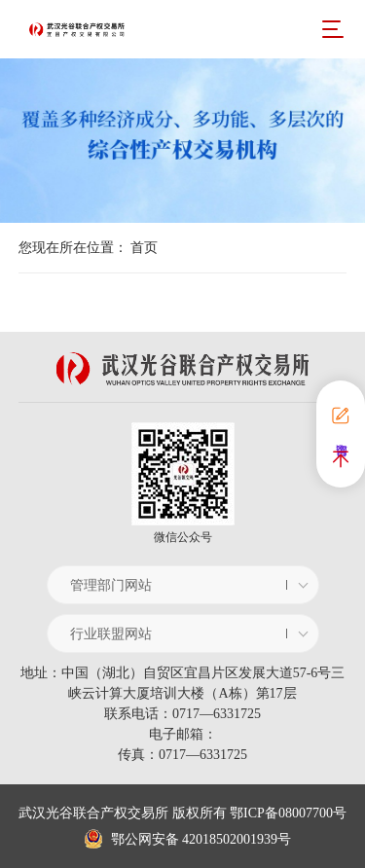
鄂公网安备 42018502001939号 (187, 839)
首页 (144, 248)
